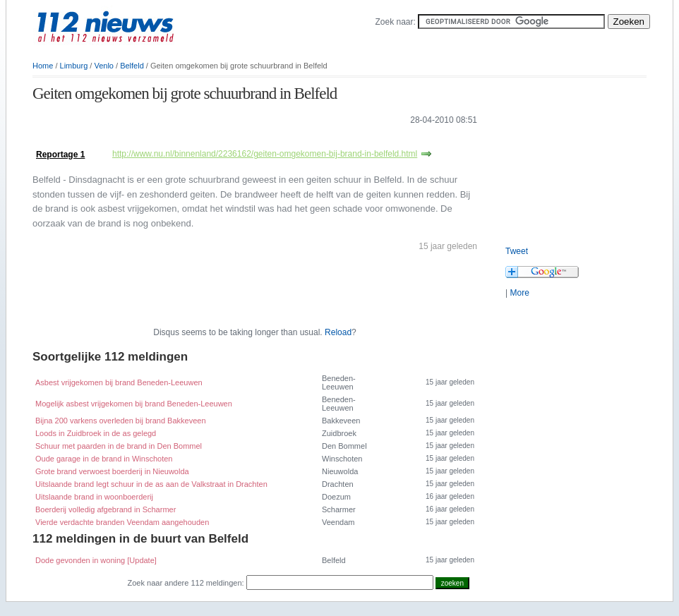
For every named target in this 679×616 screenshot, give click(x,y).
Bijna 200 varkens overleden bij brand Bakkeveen (121, 421)
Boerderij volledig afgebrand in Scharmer (106, 509)
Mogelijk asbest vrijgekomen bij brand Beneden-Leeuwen (134, 404)
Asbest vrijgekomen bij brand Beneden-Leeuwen (119, 382)
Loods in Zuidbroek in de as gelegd (96, 433)
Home (43, 66)
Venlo (104, 66)
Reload (338, 332)
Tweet (517, 251)
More (519, 293)
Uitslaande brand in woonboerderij (94, 497)
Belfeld (132, 66)
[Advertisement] (198, 140)
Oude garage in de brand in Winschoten (104, 459)
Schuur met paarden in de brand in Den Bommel (119, 446)
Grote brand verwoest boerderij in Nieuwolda (112, 471)
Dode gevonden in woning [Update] (96, 560)
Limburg (74, 66)
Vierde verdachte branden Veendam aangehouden (122, 522)
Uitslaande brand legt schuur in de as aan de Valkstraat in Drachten (151, 484)
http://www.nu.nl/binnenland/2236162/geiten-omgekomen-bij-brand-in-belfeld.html (265, 154)
